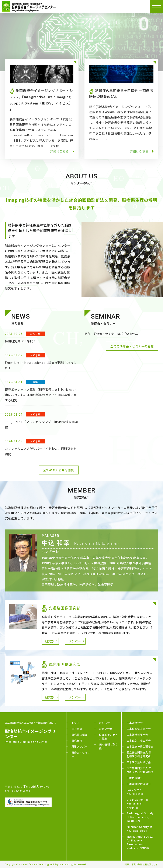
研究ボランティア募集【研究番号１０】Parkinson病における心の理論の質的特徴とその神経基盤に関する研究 (41, 395)
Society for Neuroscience (135, 792)
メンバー (75, 641)
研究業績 (77, 740)
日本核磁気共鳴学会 (139, 729)
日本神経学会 (135, 723)
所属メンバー (80, 746)
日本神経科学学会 (137, 735)
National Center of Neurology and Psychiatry (42, 864)
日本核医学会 (135, 778)
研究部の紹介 (80, 735)
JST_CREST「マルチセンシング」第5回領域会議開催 (41, 424)
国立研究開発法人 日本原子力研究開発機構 (140, 770)
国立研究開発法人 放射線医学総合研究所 (139, 754)
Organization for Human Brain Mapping (138, 803)
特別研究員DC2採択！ (20, 341)
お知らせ (104, 723)
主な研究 (77, 729)
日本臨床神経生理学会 (140, 746)
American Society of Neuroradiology (139, 829)
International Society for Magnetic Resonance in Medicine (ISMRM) (140, 842)
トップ (76, 723)
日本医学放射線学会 (139, 762)
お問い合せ (106, 729)
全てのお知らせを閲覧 (59, 470)
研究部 (50, 641)
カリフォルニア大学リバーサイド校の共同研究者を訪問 (41, 451)
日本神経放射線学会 (139, 784)
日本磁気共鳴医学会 (139, 740)
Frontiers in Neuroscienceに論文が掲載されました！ (41, 365)
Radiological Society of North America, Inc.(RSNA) (140, 817)
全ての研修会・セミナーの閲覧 (132, 346)
